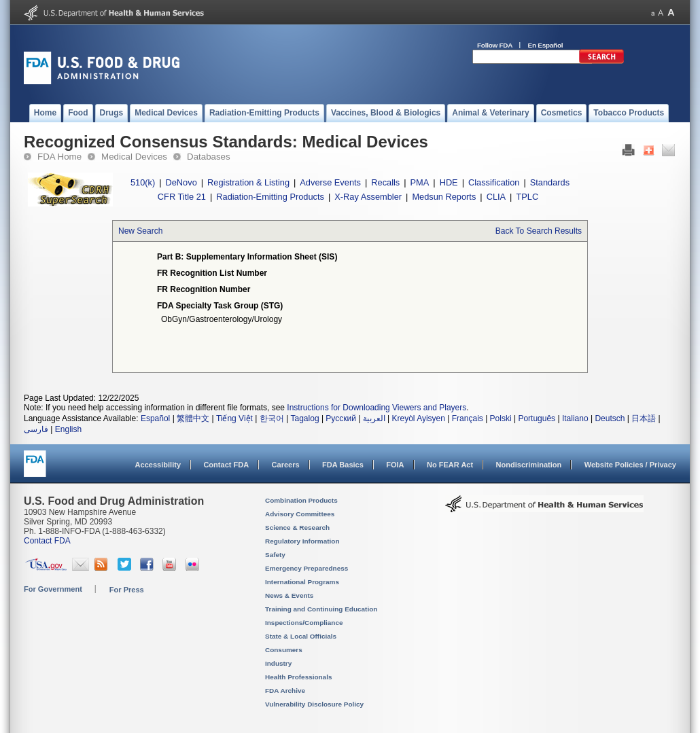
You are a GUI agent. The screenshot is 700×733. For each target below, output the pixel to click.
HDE (449, 182)
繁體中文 (193, 418)
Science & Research (297, 528)
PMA (420, 182)
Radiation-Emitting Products (270, 197)
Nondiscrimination (529, 465)
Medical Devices (134, 157)
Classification (494, 182)
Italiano (575, 418)
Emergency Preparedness (307, 568)
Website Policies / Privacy (630, 465)
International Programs (302, 582)
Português (537, 418)
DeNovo (181, 182)
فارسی (36, 429)
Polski (501, 418)
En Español (546, 45)
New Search (140, 231)
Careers (286, 465)
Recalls (385, 182)
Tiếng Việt (234, 418)
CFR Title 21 (182, 197)
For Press (127, 590)
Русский (341, 418)
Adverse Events (330, 182)
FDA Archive (285, 691)
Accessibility (158, 465)
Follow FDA (495, 45)
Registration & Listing (248, 182)
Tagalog (305, 418)
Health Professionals (298, 677)
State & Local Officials (301, 636)
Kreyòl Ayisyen (418, 418)
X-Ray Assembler (368, 197)
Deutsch (610, 418)
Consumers (284, 650)
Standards (550, 182)
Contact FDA (226, 465)
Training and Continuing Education (321, 609)
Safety (275, 555)
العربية (374, 418)
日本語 (644, 418)
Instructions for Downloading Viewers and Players (377, 408)
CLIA (496, 197)
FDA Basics (343, 465)
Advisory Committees (300, 514)
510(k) (143, 182)
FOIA (395, 465)
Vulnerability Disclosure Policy (314, 704)
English (68, 429)
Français (468, 418)
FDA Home (59, 157)
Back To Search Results (539, 231)
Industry (278, 663)
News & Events (289, 595)
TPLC (527, 197)
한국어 (272, 418)
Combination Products (301, 500)
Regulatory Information (302, 541)
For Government (53, 589)
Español (155, 418)
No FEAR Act (450, 465)
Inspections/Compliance (304, 623)
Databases (209, 157)
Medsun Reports (444, 197)
